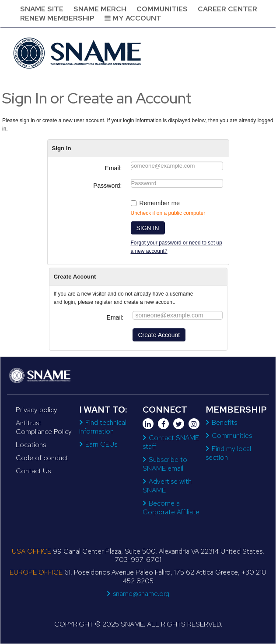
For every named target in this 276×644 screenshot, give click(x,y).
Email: (114, 168)
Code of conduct (42, 458)
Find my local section (228, 453)
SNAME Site (42, 9)
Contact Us (33, 471)
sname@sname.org (141, 594)
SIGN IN (148, 228)
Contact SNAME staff (171, 442)
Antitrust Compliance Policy (44, 427)
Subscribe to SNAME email (165, 464)
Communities (162, 9)
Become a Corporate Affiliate (171, 508)
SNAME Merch (100, 9)
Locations (31, 445)
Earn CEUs (101, 444)
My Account (133, 18)
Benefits (224, 422)
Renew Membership (57, 18)
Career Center (227, 9)
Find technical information (103, 427)
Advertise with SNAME (167, 486)
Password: (107, 186)
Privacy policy (37, 410)
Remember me (160, 203)
